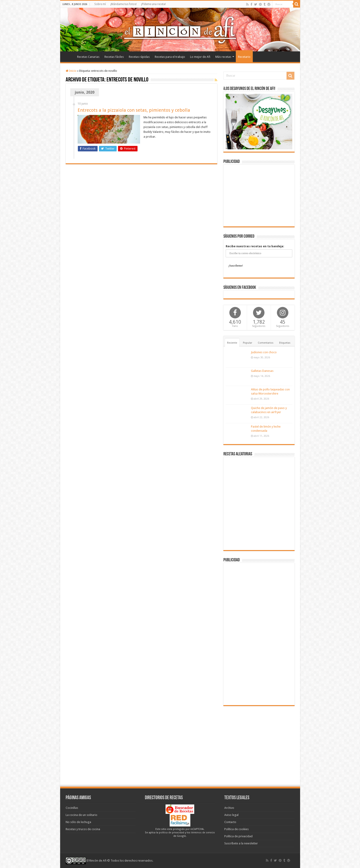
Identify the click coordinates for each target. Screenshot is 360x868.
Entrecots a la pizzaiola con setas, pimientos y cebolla (134, 110)
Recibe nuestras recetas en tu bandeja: (255, 246)
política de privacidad (172, 833)
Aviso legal (231, 815)
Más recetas (223, 57)
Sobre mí (100, 4)
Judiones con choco (264, 352)
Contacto (230, 822)
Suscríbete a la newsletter (241, 843)
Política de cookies (236, 829)
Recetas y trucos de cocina (83, 829)
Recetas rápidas (139, 57)
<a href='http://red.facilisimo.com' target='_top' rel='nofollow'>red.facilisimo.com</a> (180, 820)
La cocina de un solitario (82, 815)
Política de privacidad (238, 836)
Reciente (232, 343)
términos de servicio (203, 833)
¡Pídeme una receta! (153, 4)
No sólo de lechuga (78, 822)
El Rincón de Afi (97, 861)
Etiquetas (285, 343)
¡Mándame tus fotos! (124, 4)
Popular (247, 343)
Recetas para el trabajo (170, 57)
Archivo (229, 808)
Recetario (244, 57)
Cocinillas (72, 808)
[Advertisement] (259, 195)
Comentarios (266, 343)
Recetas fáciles (114, 57)
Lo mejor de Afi (200, 57)
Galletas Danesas (262, 371)
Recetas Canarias (88, 57)
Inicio (68, 56)
